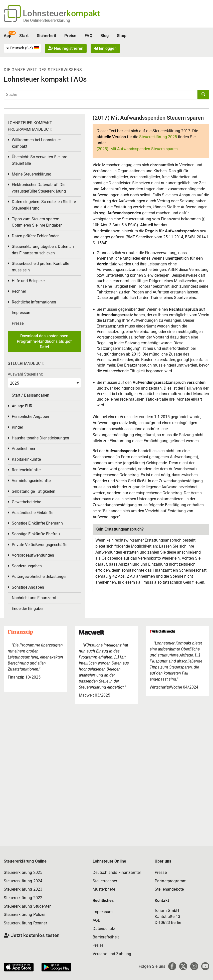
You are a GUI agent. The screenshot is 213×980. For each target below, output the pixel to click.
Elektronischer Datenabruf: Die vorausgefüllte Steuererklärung (39, 188)
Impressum (22, 313)
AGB (96, 920)
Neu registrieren (66, 48)
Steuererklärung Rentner (25, 923)
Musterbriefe (104, 889)
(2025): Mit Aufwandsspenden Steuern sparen (137, 149)
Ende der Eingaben (28, 609)
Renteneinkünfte (26, 470)
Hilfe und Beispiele (28, 281)
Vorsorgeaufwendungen (33, 555)
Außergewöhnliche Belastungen (40, 577)
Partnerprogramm (171, 881)
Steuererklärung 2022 (23, 898)
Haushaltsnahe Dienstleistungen (40, 438)
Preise (70, 36)
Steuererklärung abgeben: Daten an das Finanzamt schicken (43, 250)
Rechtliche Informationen (34, 302)
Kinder (17, 427)
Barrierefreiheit (106, 937)
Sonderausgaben (27, 566)
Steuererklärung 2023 (23, 889)
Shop (122, 36)
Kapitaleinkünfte (26, 459)
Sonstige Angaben (28, 587)
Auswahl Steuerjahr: (25, 374)
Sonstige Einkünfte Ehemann (37, 523)
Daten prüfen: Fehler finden (36, 236)
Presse (18, 323)
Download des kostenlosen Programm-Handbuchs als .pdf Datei (44, 342)
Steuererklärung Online (25, 861)
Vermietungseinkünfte (31, 481)
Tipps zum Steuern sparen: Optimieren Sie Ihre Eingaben (37, 222)
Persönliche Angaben (30, 417)
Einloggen (105, 48)
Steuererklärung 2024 (23, 881)
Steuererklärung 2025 (158, 137)
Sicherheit (47, 36)
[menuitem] (22, 48)
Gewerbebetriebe (26, 502)
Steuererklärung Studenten (28, 906)
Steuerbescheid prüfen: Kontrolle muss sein (40, 267)
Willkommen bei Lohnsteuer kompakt (36, 143)
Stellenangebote (169, 889)
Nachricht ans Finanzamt (34, 598)
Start (24, 36)
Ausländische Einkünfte (33, 513)
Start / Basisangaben (31, 395)
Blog (105, 36)
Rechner (19, 291)
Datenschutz (104, 929)
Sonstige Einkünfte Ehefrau (36, 534)
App (8, 36)
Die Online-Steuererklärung (47, 20)
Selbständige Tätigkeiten (34, 491)
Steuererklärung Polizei (25, 915)
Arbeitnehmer (24, 449)
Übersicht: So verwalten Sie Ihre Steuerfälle (39, 160)
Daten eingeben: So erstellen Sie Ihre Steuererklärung (44, 205)
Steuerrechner (105, 881)
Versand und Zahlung (112, 954)
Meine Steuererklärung (32, 174)
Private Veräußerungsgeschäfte (40, 545)
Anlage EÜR (22, 406)
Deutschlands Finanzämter (117, 872)
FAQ (88, 36)
